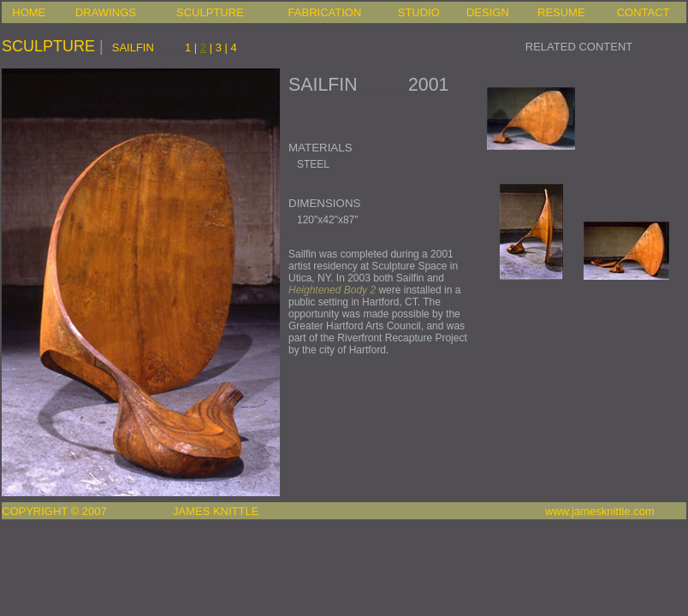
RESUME (561, 12)
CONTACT (644, 12)
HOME (29, 12)
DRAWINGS (106, 12)
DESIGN (488, 12)
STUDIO (419, 12)
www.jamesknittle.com (600, 511)
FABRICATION (325, 12)
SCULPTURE (210, 12)
